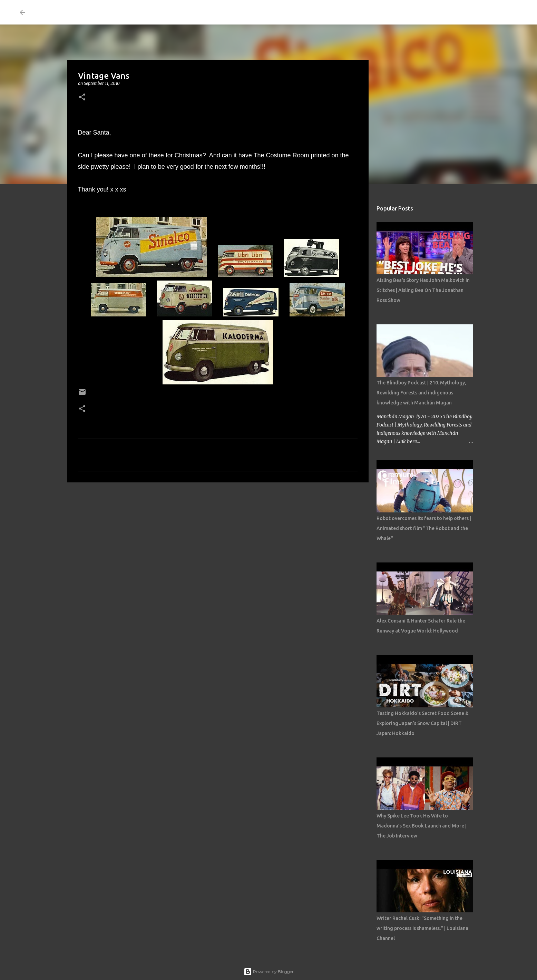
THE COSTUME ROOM (94, 12)
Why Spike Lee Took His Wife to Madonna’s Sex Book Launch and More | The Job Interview (422, 826)
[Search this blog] (482, 12)
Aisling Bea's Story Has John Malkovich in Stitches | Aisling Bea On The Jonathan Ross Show (423, 290)
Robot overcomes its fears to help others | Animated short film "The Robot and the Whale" (424, 528)
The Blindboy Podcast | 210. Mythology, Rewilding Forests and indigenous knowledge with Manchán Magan (421, 393)
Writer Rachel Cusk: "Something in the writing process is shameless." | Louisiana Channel (422, 928)
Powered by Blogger (269, 972)
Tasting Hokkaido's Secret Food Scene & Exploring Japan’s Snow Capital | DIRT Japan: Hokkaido (423, 723)
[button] (82, 97)
